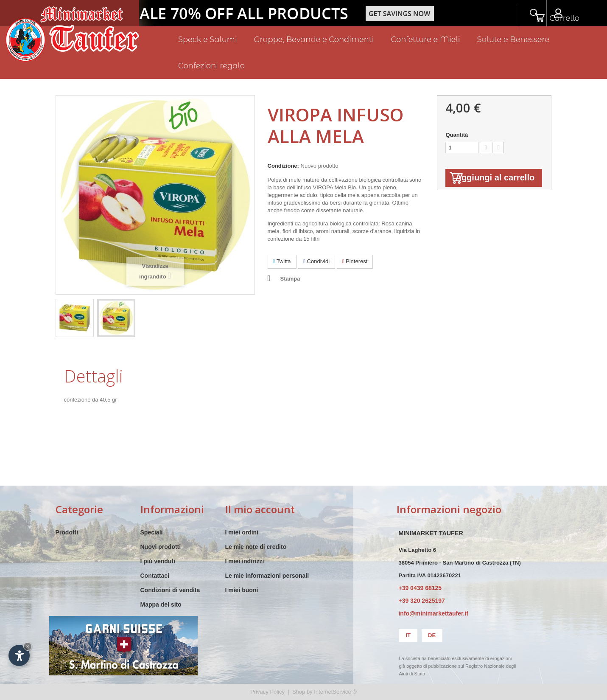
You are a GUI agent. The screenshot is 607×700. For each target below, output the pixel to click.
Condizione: (283, 166)
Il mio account (260, 509)
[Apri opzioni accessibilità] (19, 655)
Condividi (316, 261)
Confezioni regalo (211, 66)
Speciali (152, 532)
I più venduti (158, 561)
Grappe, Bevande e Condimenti (314, 39)
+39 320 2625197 (421, 601)
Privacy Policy (267, 692)
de (432, 635)
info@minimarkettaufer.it (433, 613)
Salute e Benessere (513, 39)
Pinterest (355, 261)
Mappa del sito (161, 604)
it (408, 635)
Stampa (290, 279)
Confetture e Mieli (426, 39)
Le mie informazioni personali (267, 576)
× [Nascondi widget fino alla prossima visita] (28, 646)
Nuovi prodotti (161, 547)
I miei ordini (242, 532)
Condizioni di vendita (170, 590)
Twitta (282, 261)
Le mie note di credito (256, 547)
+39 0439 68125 (420, 588)
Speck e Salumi (208, 39)
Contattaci (155, 576)
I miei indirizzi (245, 561)
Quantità (457, 135)
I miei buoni (242, 590)
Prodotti (67, 532)
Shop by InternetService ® (324, 692)
